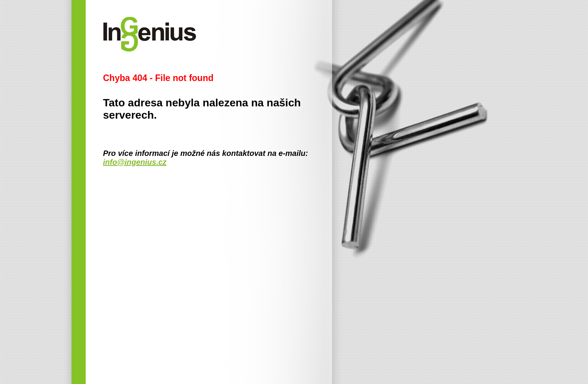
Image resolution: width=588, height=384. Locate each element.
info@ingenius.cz (135, 162)
